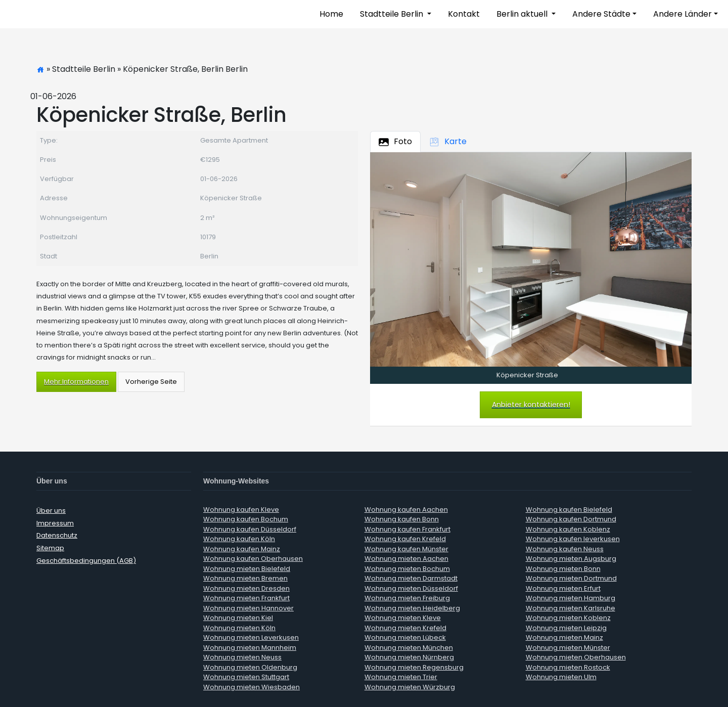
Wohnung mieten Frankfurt (246, 598)
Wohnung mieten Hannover (248, 608)
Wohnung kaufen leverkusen (573, 539)
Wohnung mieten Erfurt (563, 588)
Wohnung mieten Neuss (242, 657)
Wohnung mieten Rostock (568, 667)
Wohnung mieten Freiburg (407, 598)
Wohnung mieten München (409, 648)
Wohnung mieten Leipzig (566, 628)
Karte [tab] (448, 141)
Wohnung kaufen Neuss (565, 549)
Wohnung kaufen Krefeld (405, 539)
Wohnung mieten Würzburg (410, 687)
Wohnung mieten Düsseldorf (411, 588)
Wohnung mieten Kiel (238, 618)
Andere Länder (682, 14)
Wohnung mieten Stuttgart (246, 677)
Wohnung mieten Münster (568, 648)
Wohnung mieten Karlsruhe (571, 608)
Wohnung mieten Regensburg (414, 667)
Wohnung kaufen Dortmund (571, 519)
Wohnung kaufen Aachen (406, 510)
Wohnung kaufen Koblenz (568, 529)
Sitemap (50, 548)
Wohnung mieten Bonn (563, 569)
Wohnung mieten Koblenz (568, 618)
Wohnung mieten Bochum (407, 569)
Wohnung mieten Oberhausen (576, 657)
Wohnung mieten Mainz (564, 637)
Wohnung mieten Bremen (245, 578)
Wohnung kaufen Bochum (246, 519)
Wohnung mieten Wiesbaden (252, 687)
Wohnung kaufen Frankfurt (407, 529)
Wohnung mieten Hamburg (571, 598)
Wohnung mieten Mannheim (250, 648)
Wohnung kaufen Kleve (241, 510)
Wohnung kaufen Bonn (402, 519)
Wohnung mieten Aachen (406, 559)
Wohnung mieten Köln (239, 628)
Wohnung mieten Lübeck (405, 637)
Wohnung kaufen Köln (239, 539)
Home (331, 14)
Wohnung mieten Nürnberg (409, 657)
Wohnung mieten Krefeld (405, 628)
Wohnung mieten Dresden (246, 588)
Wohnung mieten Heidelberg (412, 608)
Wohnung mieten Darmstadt (411, 578)
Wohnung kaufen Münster (406, 549)
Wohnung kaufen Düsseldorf (250, 529)
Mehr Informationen (76, 382)
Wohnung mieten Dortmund (571, 578)
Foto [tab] (395, 141)
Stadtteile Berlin (393, 14)
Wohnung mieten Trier (401, 677)
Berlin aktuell (523, 14)
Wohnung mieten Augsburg (571, 559)
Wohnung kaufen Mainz (242, 549)
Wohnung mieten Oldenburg (250, 667)
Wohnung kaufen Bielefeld (569, 510)
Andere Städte (601, 14)
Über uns (51, 511)
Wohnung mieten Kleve (403, 618)
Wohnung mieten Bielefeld (247, 569)
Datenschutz (57, 535)
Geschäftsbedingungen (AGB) (86, 561)
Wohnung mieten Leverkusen (251, 637)
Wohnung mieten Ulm (561, 677)
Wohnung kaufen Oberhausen (253, 559)
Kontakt (464, 14)
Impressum (55, 523)
